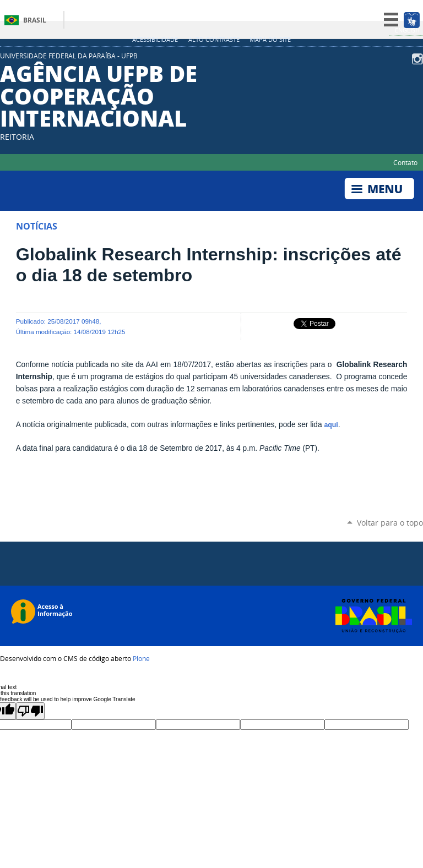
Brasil (35, 20)
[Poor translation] (30, 711)
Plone (141, 658)
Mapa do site (270, 40)
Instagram (417, 59)
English (407, 30)
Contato (405, 162)
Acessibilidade (155, 40)
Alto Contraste (214, 40)
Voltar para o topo (390, 523)
